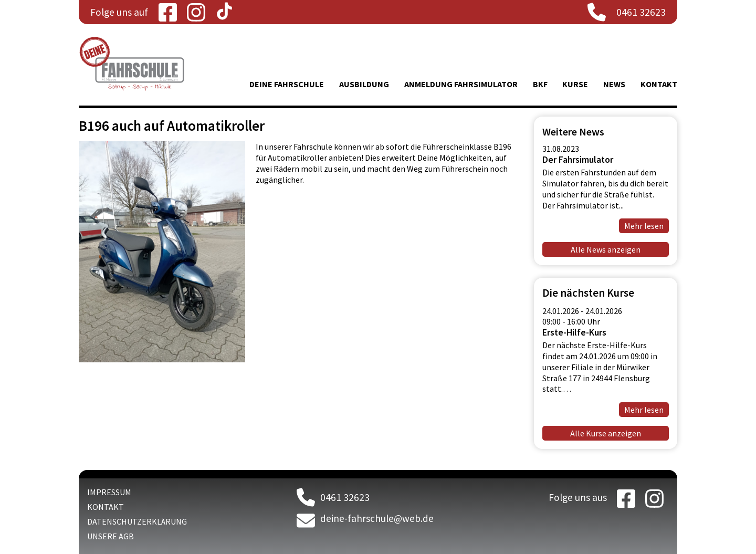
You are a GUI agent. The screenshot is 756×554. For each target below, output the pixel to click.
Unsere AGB (111, 536)
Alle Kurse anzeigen (606, 433)
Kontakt (659, 84)
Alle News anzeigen (606, 249)
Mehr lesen (644, 226)
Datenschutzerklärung (137, 521)
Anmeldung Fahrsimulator (461, 84)
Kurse (575, 84)
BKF (540, 84)
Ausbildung (364, 84)
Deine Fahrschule (287, 84)
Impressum (109, 492)
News (614, 84)
